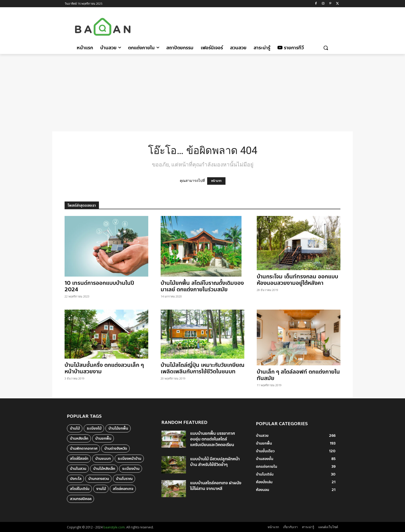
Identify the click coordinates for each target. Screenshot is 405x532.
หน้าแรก (216, 181)
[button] (326, 48)
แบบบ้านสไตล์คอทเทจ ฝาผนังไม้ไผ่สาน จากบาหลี (216, 486)
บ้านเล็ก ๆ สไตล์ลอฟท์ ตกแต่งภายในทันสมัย (298, 375)
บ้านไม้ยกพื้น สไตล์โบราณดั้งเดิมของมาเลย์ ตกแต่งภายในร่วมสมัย (202, 286)
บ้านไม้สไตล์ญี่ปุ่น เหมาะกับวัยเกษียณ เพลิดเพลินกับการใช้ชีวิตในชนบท (202, 368)
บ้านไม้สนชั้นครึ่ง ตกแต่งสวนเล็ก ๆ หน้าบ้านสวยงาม (104, 368)
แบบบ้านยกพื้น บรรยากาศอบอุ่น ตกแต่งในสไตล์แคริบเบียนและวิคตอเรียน (212, 439)
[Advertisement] (246, 26)
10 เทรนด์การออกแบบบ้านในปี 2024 (99, 286)
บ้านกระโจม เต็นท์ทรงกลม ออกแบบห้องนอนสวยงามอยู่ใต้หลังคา (297, 280)
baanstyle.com (114, 527)
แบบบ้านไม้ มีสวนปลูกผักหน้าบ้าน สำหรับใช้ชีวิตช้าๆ (215, 462)
